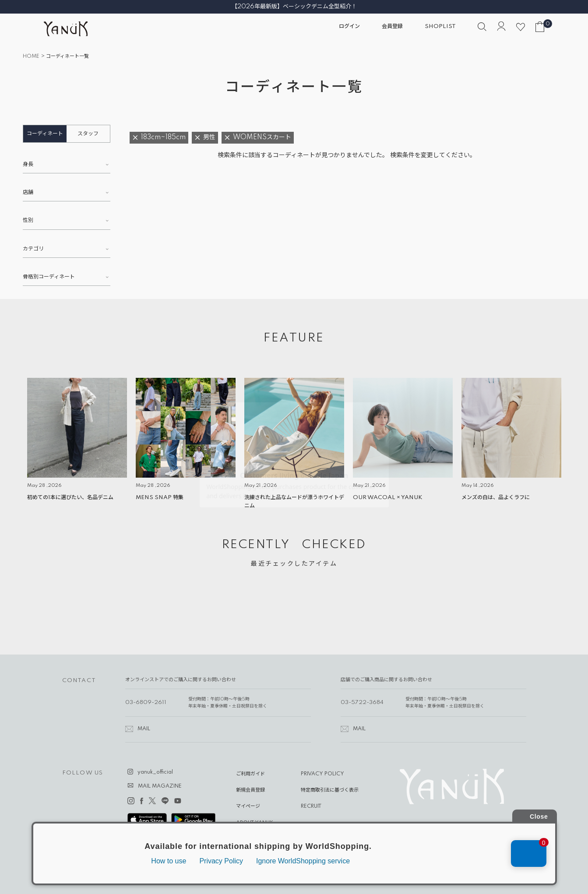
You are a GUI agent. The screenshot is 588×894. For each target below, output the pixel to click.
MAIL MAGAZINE (160, 786)
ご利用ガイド (250, 774)
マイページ (248, 806)
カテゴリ (33, 249)
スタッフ (88, 134)
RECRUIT (311, 806)
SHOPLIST (440, 26)
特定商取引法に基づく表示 (330, 790)
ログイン (349, 26)
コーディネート (45, 134)
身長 (28, 164)
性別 (28, 220)
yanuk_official (155, 772)
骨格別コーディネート (49, 277)
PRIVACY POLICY (322, 774)
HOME (31, 56)
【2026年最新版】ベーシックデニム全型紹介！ (294, 7)
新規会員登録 (250, 790)
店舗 (28, 192)
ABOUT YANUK (255, 823)
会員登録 (392, 26)
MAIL (144, 729)
